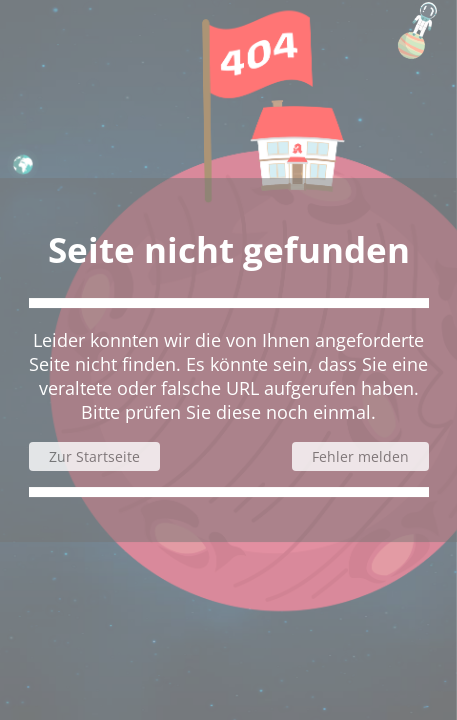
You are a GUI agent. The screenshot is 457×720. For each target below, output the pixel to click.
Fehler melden (360, 456)
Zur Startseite (94, 456)
